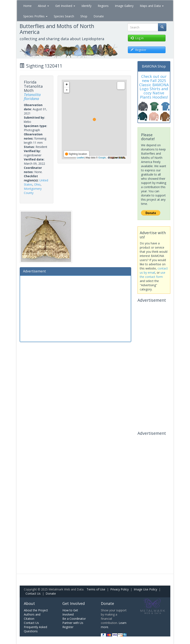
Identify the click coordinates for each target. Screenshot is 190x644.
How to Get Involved (70, 612)
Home (27, 6)
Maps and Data (152, 6)
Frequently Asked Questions (35, 629)
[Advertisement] (75, 308)
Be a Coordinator (74, 619)
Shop (84, 16)
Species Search (64, 16)
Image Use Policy (145, 589)
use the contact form (153, 275)
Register (68, 627)
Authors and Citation (32, 616)
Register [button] (138, 50)
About (43, 6)
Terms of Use (96, 589)
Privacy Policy (119, 589)
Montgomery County (33, 191)
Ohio (37, 184)
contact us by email (154, 270)
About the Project (36, 610)
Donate (99, 16)
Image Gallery (124, 6)
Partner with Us (73, 623)
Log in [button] (137, 38)
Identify (86, 6)
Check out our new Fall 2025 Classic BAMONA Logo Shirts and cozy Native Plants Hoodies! (154, 87)
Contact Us (33, 593)
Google (102, 158)
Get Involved (65, 6)
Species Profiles (35, 16)
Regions (103, 6)
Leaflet (80, 158)
